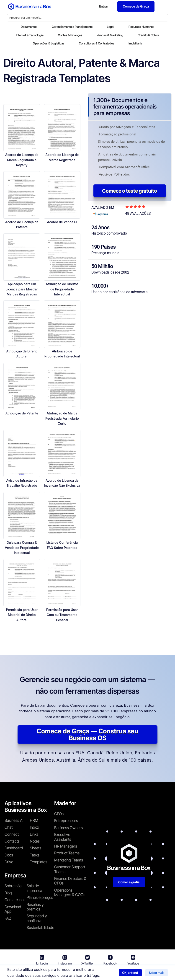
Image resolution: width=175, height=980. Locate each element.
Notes (35, 841)
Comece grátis (129, 882)
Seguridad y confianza (37, 918)
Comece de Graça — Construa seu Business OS (87, 735)
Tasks (35, 855)
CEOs (59, 814)
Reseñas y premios (35, 907)
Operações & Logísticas (49, 43)
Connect (12, 834)
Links (34, 834)
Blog (8, 893)
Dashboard (14, 848)
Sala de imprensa (34, 888)
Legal (111, 27)
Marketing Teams (69, 860)
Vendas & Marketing (110, 35)
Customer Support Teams (70, 869)
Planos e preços (40, 897)
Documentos (29, 27)
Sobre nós (13, 886)
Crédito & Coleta (148, 35)
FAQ (8, 918)
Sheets (36, 848)
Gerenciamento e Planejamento (72, 27)
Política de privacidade (106, 973)
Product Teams (67, 853)
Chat (9, 827)
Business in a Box (42, 973)
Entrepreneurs (66, 821)
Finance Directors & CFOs (70, 881)
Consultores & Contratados (97, 43)
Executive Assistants (63, 837)
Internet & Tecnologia (30, 35)
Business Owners (68, 828)
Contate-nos (15, 900)
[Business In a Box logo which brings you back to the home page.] (30, 6)
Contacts (12, 841)
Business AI (14, 820)
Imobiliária (135, 43)
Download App (13, 909)
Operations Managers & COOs (70, 892)
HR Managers (66, 846)
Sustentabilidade (40, 928)
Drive (9, 862)
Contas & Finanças (70, 35)
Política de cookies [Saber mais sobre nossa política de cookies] (145, 973)
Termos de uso (70, 973)
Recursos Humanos (141, 27)
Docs (9, 855)
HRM (34, 820)
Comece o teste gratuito (130, 191)
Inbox (34, 827)
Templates (39, 862)
